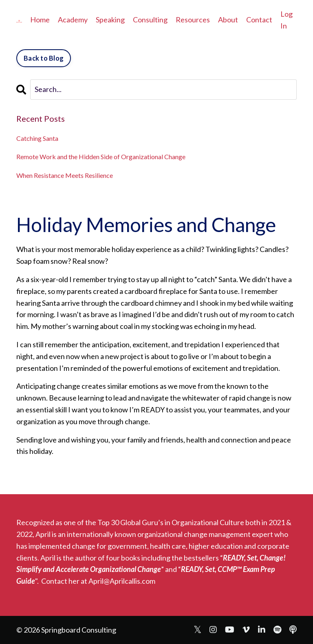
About (228, 20)
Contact (259, 20)
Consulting (150, 20)
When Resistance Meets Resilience (65, 175)
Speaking (110, 20)
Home (40, 20)
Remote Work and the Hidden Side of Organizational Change (101, 157)
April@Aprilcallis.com (122, 581)
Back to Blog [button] (44, 58)
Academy (73, 20)
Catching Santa (37, 138)
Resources (193, 20)
